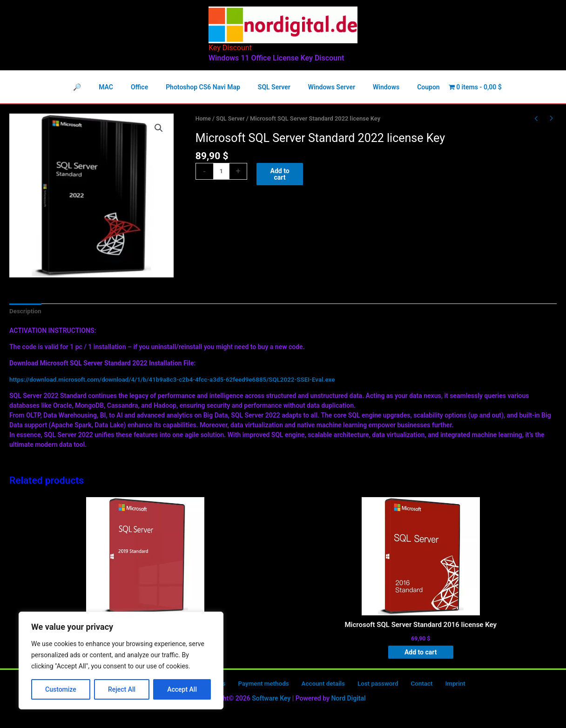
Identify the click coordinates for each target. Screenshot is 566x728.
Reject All (122, 689)
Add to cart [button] (420, 654)
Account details (318, 686)
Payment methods (263, 686)
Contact (408, 686)
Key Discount (230, 48)
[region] (121, 661)
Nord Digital (348, 701)
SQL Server (232, 118)
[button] (159, 128)
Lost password (369, 686)
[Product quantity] (222, 172)
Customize (61, 689)
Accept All (182, 689)
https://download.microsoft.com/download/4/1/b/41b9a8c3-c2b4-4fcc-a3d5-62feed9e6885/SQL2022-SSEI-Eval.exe (180, 380)
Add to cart (280, 175)
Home (204, 118)
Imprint (436, 686)
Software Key (271, 701)
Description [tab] (26, 311)
